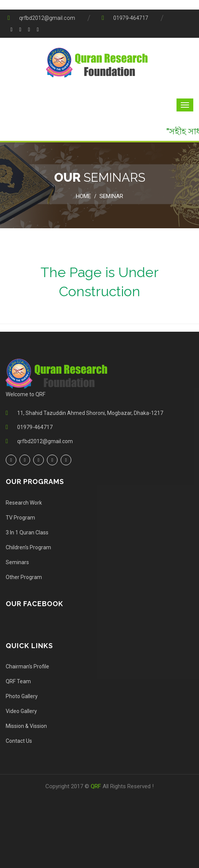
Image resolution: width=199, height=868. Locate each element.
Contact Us (19, 741)
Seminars (17, 562)
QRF (97, 786)
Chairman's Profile (27, 666)
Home (83, 196)
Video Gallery (21, 711)
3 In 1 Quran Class (27, 532)
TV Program (20, 518)
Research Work (24, 503)
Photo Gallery (22, 696)
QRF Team (18, 681)
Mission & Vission (26, 726)
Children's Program (28, 547)
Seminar (111, 196)
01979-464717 (131, 18)
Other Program (24, 577)
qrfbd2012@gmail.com (47, 18)
